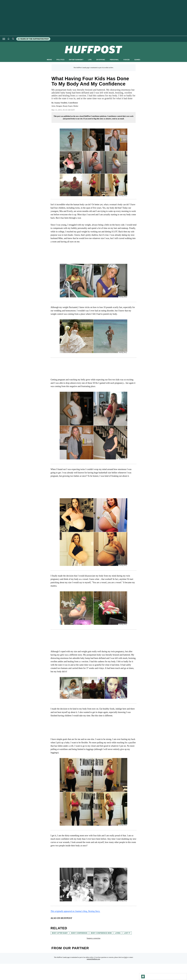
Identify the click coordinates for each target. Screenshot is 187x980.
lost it (127, 933)
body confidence (79, 933)
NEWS (49, 60)
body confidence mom (101, 933)
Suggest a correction (93, 938)
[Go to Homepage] (143, 977)
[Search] (13, 39)
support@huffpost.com (93, 959)
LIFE (90, 60)
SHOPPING (101, 60)
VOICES (127, 60)
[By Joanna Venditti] (66, 103)
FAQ (126, 957)
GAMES (137, 60)
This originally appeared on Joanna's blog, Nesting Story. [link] (75, 911)
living (118, 933)
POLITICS (60, 60)
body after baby (60, 933)
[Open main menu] (4, 39)
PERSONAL (114, 60)
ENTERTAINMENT (76, 60)
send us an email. (118, 119)
